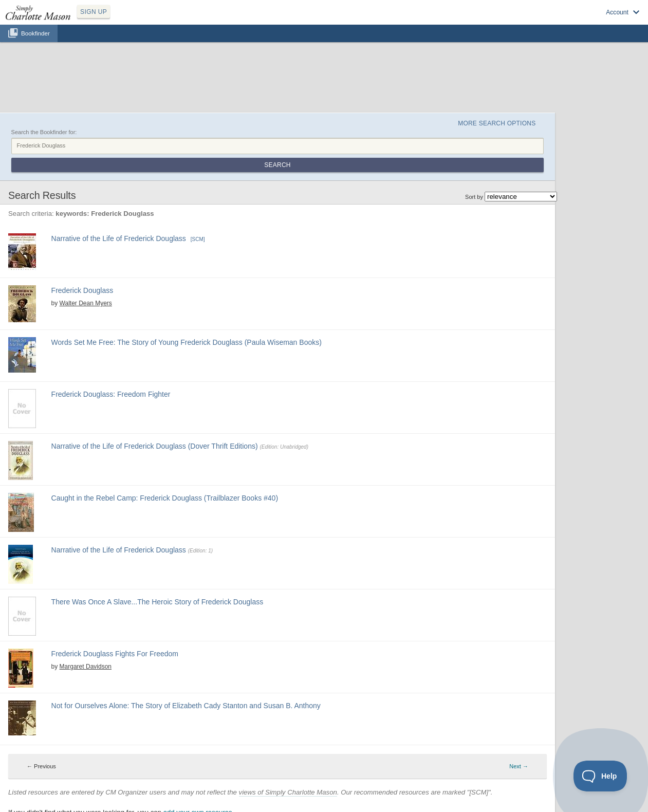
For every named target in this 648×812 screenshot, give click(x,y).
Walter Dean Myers (86, 303)
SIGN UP (94, 12)
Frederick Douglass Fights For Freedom (115, 654)
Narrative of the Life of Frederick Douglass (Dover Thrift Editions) (155, 446)
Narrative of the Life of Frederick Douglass (119, 238)
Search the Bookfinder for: (44, 132)
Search (277, 165)
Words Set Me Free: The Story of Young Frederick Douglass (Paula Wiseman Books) (187, 342)
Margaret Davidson (86, 667)
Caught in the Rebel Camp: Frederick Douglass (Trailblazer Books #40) (165, 498)
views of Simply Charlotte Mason (288, 792)
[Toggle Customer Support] (600, 776)
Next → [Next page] (519, 766)
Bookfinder (35, 33)
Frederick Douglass (82, 290)
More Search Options (497, 123)
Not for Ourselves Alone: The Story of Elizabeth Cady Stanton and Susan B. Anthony (186, 706)
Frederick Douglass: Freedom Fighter (111, 394)
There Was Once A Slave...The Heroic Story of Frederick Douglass (158, 602)
